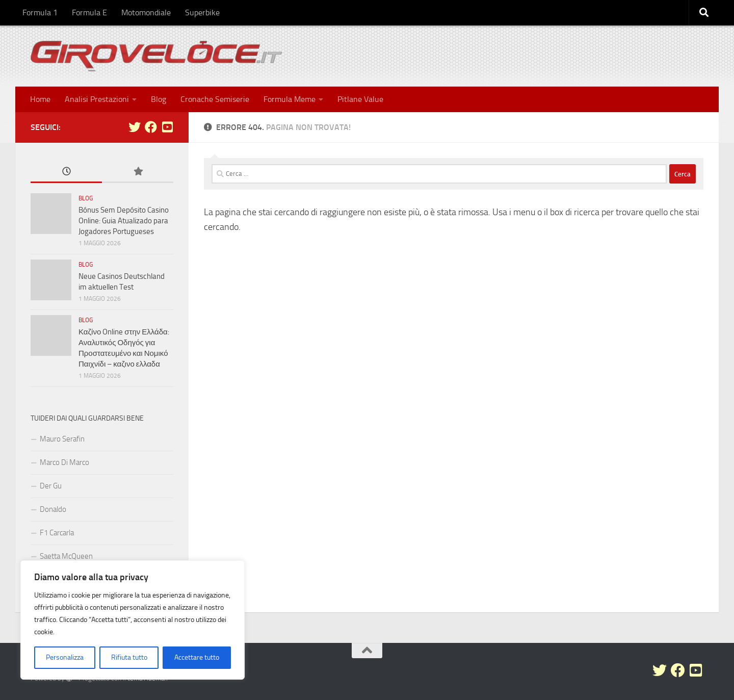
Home (40, 99)
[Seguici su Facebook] (151, 127)
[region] (133, 620)
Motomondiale (146, 12)
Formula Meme (290, 99)
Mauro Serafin (62, 439)
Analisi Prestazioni (97, 99)
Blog (159, 99)
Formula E (89, 12)
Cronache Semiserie (215, 99)
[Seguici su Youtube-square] (167, 127)
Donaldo (53, 509)
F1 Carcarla (57, 533)
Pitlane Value (360, 99)
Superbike (202, 12)
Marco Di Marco (64, 462)
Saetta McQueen (66, 556)
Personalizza (65, 657)
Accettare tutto (197, 657)
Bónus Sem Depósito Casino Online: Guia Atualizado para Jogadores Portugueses (124, 221)
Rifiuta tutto (129, 657)
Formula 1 (40, 12)
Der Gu (51, 486)
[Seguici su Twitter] (135, 127)
